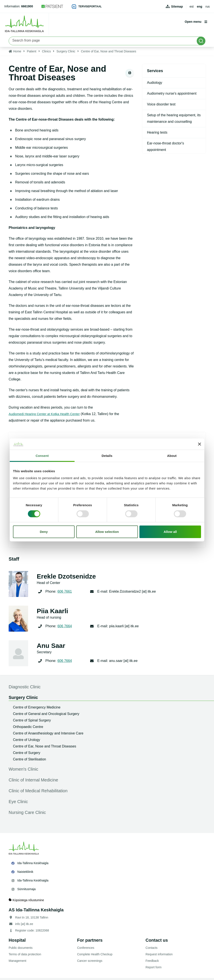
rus (208, 6)
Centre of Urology (26, 742)
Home (17, 53)
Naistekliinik (25, 874)
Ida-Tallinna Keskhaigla (33, 865)
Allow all (170, 532)
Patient (32, 53)
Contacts (151, 950)
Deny (44, 532)
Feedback (152, 963)
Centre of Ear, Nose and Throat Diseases (45, 748)
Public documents (21, 950)
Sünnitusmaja (26, 891)
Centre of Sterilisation (30, 761)
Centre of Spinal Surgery (32, 722)
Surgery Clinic (66, 53)
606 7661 (65, 593)
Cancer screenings (90, 963)
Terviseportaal (87, 6)
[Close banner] (200, 444)
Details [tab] (107, 456)
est (192, 6)
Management (18, 963)
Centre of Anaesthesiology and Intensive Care (48, 735)
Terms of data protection (25, 956)
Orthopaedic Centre (28, 729)
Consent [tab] (42, 456)
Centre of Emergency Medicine (37, 709)
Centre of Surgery (27, 755)
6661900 (27, 6)
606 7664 (65, 628)
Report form (153, 969)
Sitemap (177, 6)
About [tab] (172, 456)
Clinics (46, 53)
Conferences (86, 950)
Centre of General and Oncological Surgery (46, 716)
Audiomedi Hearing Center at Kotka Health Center (47, 416)
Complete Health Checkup (95, 956)
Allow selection (107, 532)
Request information (159, 956)
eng (200, 6)
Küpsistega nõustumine (26, 902)
